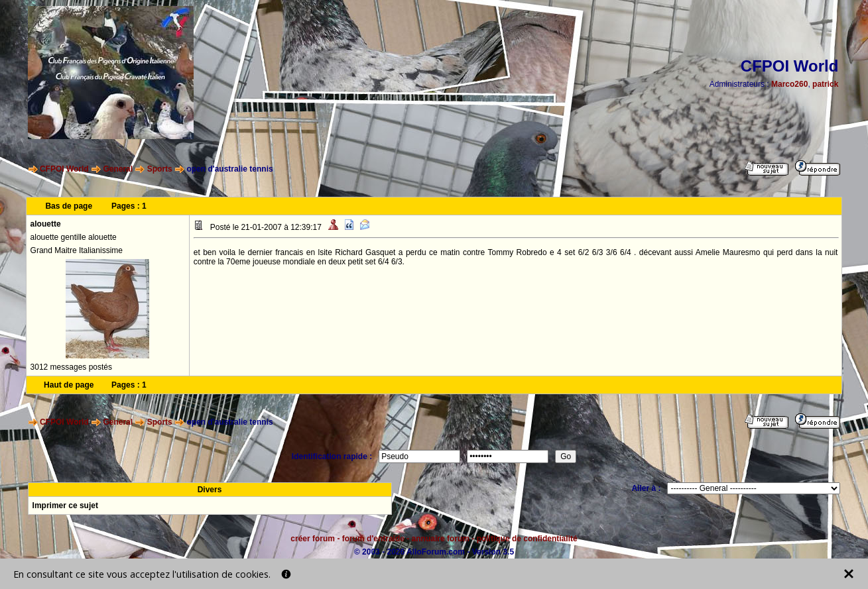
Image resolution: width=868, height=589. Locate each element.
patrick (825, 84)
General (118, 169)
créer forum (313, 539)
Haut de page (69, 385)
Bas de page (69, 206)
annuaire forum (441, 539)
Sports (160, 169)
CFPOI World (64, 169)
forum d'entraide (373, 539)
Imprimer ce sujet (65, 506)
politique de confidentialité (527, 539)
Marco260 (789, 84)
